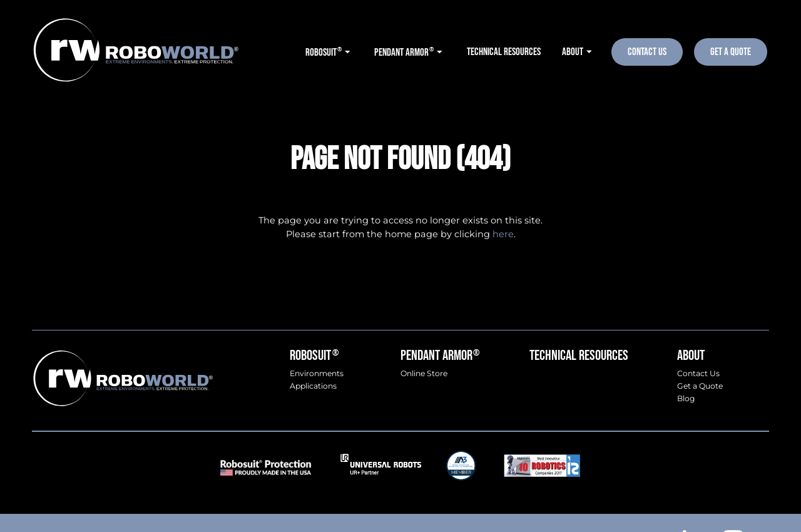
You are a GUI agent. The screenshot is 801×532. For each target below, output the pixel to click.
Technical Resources (579, 356)
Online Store (424, 374)
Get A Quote (731, 52)
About (691, 356)
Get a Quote (700, 386)
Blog (686, 399)
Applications (313, 386)
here (503, 234)
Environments (317, 374)
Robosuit (314, 356)
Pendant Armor (440, 356)
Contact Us (647, 52)
